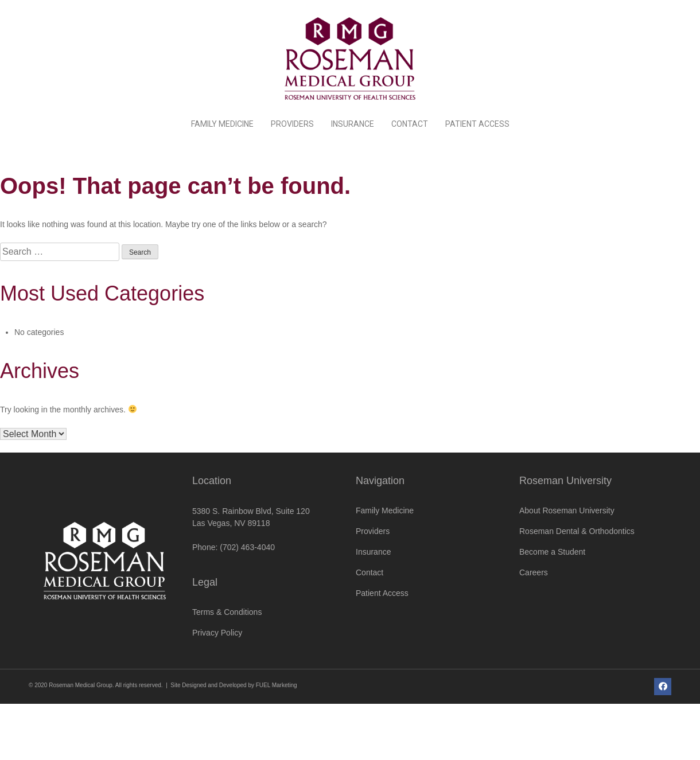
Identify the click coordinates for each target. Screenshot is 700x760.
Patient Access (477, 124)
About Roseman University (567, 510)
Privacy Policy (217, 633)
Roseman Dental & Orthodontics (577, 531)
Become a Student (552, 552)
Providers (292, 124)
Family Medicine (222, 124)
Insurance (353, 124)
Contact (410, 124)
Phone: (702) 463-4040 (234, 547)
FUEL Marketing (277, 685)
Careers (534, 572)
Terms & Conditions (227, 612)
